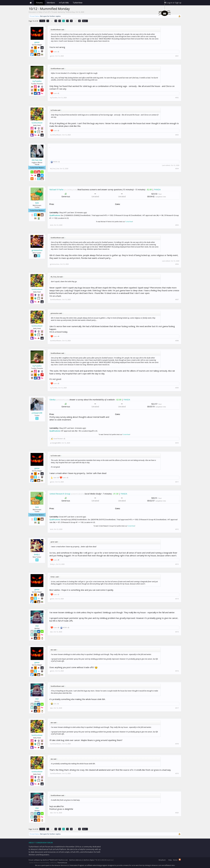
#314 (177, 599)
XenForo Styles (89, 860)
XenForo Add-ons (75, 860)
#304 (177, 169)
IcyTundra (37, 81)
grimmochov (37, 250)
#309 (177, 388)
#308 (177, 341)
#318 (177, 744)
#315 (177, 632)
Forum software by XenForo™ (48, 860)
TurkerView (129, 222)
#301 (177, 56)
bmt (37, 203)
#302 (177, 98)
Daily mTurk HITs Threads (48, 12)
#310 (177, 443)
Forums (39, 3)
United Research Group (60, 494)
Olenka (52, 400)
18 (71, 21)
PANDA (157, 189)
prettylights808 (37, 413)
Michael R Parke (56, 189)
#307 (177, 300)
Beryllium (162, 860)
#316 (177, 671)
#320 (177, 813)
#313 (177, 564)
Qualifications (55, 215)
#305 (177, 225)
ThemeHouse (62, 863)
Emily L (37, 554)
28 (80, 21)
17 (67, 21)
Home (31, 3)
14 (56, 21)
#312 (177, 529)
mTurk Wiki (64, 3)
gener (37, 42)
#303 (177, 135)
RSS (180, 860)
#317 (177, 708)
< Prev (42, 21)
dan (37, 626)
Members (51, 3)
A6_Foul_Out (37, 160)
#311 (177, 482)
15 (60, 21)
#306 (177, 264)
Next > (85, 21)
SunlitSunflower (37, 123)
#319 (177, 773)
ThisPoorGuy (70, 12)
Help (170, 860)
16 (64, 21)
